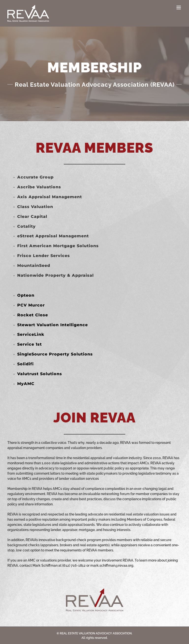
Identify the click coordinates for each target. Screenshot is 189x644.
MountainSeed (34, 266)
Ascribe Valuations (39, 187)
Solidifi (25, 364)
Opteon (26, 295)
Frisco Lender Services (44, 256)
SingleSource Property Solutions (55, 354)
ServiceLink (31, 334)
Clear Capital (32, 217)
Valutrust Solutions (40, 374)
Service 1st (30, 344)
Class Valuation (35, 207)
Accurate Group (35, 177)
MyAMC (26, 384)
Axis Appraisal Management (50, 197)
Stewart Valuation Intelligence (53, 325)
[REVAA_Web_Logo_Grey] (95, 590)
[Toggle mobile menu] (179, 8)
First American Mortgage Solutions (58, 246)
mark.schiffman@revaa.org (112, 565)
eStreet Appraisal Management (53, 236)
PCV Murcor (31, 305)
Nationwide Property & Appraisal (55, 275)
